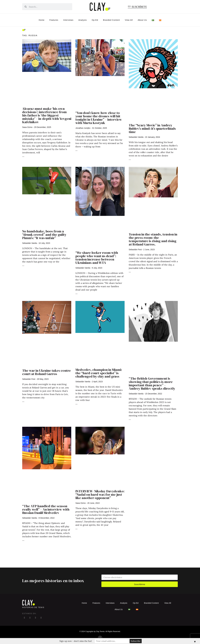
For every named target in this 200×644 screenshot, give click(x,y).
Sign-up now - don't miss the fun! (76, 641)
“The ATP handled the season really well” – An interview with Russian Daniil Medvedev (46, 509)
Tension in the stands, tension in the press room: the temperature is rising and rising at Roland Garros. (153, 239)
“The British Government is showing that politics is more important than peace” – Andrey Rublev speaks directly (152, 383)
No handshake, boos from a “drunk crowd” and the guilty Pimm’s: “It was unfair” (44, 235)
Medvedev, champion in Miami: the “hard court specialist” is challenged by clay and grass (99, 373)
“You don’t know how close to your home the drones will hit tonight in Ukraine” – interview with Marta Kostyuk (99, 118)
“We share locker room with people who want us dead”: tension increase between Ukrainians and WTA (97, 258)
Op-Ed (95, 20)
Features (54, 20)
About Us (142, 20)
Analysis (82, 20)
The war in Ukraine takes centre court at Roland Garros (47, 372)
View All (129, 20)
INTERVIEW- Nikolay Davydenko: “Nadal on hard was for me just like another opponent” (100, 495)
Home (42, 20)
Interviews (68, 20)
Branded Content (111, 20)
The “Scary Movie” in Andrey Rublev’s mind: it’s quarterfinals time (152, 129)
